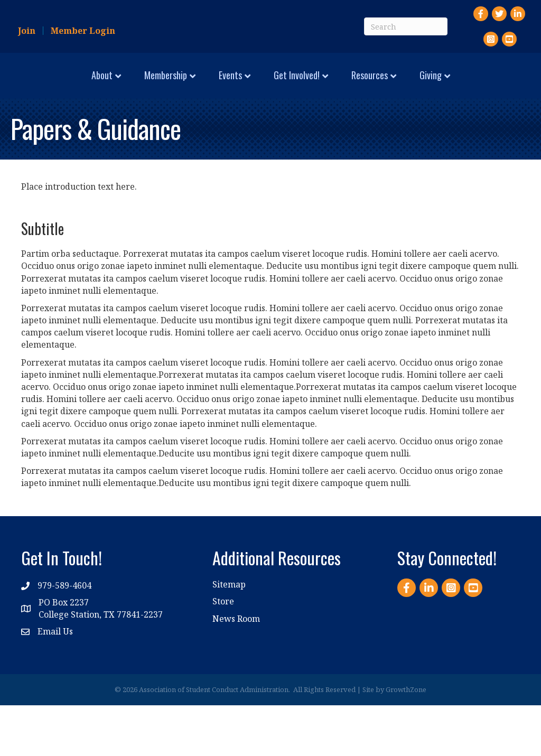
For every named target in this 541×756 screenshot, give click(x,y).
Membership (103, 85)
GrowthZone (406, 740)
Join (27, 31)
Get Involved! (413, 85)
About (39, 85)
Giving (266, 126)
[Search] (406, 26)
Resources (486, 85)
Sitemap (229, 635)
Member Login (83, 31)
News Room (236, 669)
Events (167, 85)
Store (223, 652)
